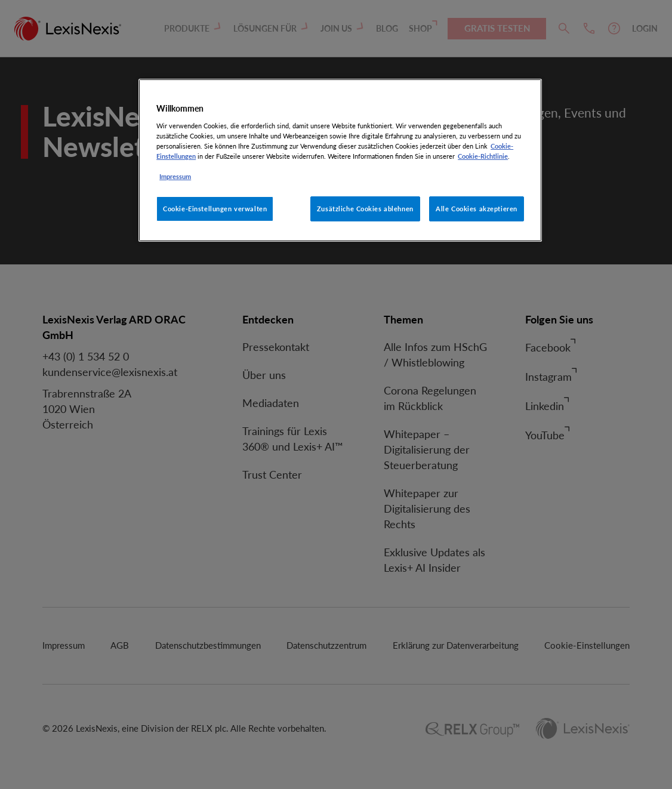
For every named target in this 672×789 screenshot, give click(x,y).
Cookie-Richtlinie (483, 156)
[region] (340, 160)
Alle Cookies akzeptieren (477, 209)
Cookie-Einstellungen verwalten (215, 209)
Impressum (175, 176)
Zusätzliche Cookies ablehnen (365, 209)
